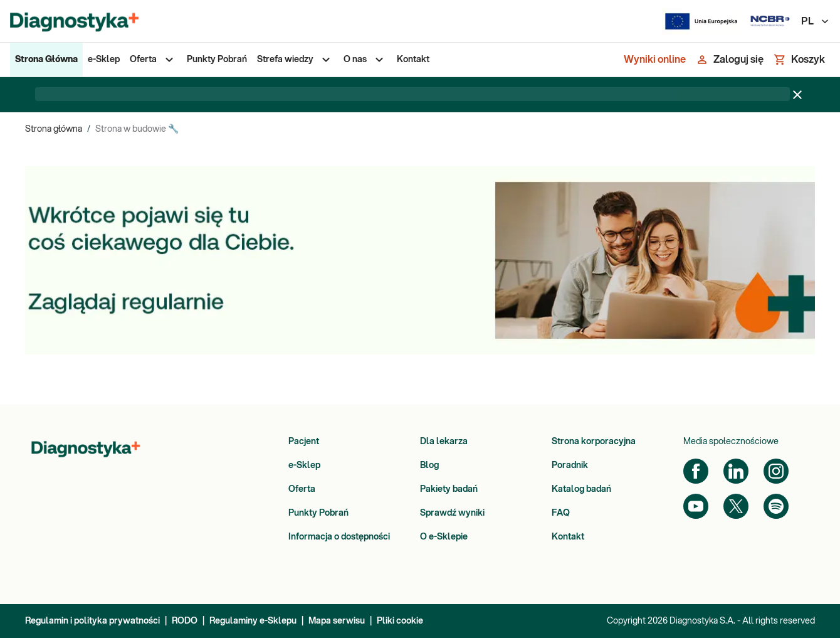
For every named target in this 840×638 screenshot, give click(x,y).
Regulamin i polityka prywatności (92, 621)
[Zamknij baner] (797, 95)
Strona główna (54, 129)
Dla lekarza (444, 442)
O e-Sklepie (444, 537)
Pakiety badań (449, 489)
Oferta (302, 489)
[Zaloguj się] (730, 60)
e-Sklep (304, 465)
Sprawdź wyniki (452, 513)
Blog (429, 465)
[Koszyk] (799, 60)
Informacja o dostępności (339, 537)
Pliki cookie (400, 621)
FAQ (561, 513)
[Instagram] (776, 471)
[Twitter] (736, 506)
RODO (185, 621)
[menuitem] (46, 60)
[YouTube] (696, 506)
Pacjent (304, 442)
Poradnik (570, 465)
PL (816, 21)
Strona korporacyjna (594, 442)
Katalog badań (581, 489)
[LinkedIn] (736, 471)
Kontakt (568, 537)
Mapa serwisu (337, 621)
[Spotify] (776, 506)
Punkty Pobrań (318, 513)
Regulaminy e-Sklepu (253, 621)
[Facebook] (696, 471)
